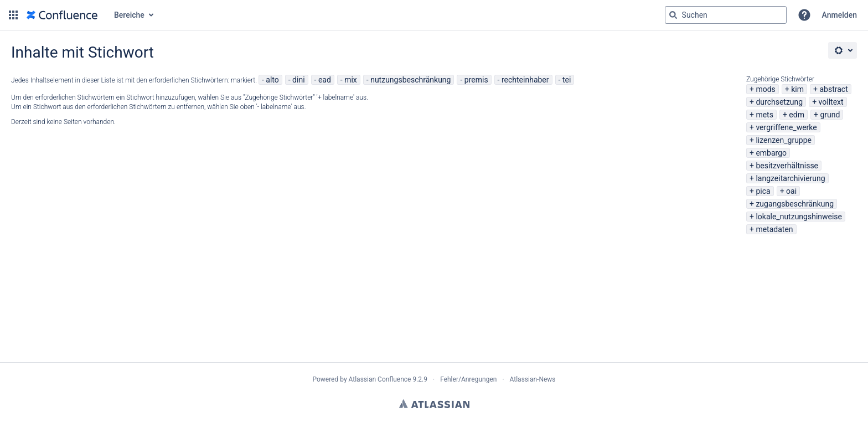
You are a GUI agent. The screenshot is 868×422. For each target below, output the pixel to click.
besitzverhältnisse (787, 166)
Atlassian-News (533, 379)
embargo (771, 153)
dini (298, 80)
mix (351, 80)
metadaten (774, 229)
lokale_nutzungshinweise (799, 217)
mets (764, 115)
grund (830, 115)
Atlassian (434, 404)
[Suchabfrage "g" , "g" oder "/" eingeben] (726, 15)
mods (765, 89)
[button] (13, 15)
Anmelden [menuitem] (839, 15)
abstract (833, 89)
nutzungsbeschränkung (410, 80)
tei (567, 80)
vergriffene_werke (786, 127)
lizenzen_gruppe (784, 140)
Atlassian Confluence (380, 379)
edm (797, 115)
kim (797, 89)
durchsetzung (779, 102)
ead (325, 80)
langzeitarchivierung (790, 178)
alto (272, 80)
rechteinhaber (525, 80)
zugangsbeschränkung (795, 204)
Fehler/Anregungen (468, 379)
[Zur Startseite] (62, 15)
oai (791, 191)
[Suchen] (673, 15)
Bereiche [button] (129, 15)
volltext (831, 102)
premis (476, 80)
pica (763, 191)
